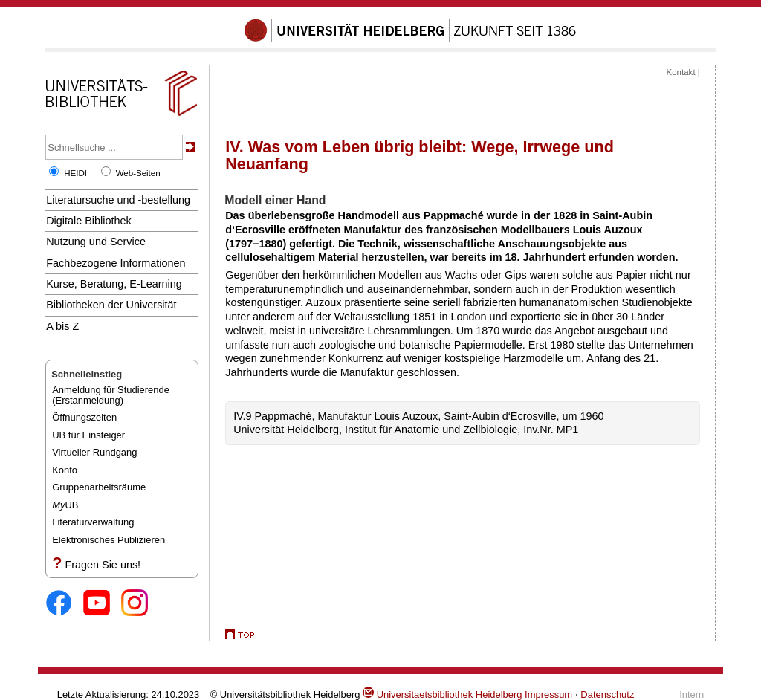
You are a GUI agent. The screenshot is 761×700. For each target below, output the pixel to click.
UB (65, 505)
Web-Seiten (138, 173)
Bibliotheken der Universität (111, 305)
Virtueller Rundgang (94, 452)
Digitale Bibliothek (89, 221)
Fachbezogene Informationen (116, 263)
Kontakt (681, 72)
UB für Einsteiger (88, 435)
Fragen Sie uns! (103, 565)
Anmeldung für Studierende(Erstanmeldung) (111, 395)
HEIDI (75, 173)
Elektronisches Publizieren (109, 540)
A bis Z (62, 326)
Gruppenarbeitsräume (99, 487)
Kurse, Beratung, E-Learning (114, 284)
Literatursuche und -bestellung (118, 200)
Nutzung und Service (96, 242)
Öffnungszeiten (84, 417)
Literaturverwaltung (93, 522)
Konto (65, 470)
